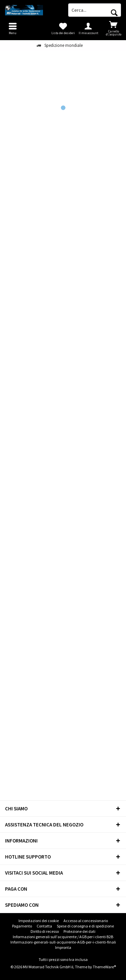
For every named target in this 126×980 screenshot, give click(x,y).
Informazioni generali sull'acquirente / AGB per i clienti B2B (63, 937)
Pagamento (22, 926)
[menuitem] (113, 28)
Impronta (63, 947)
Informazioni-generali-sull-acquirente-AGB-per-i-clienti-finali (63, 942)
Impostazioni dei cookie (39, 921)
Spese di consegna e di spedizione (85, 926)
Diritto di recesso (45, 931)
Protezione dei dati (79, 931)
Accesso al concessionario (86, 921)
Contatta (44, 926)
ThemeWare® (104, 967)
